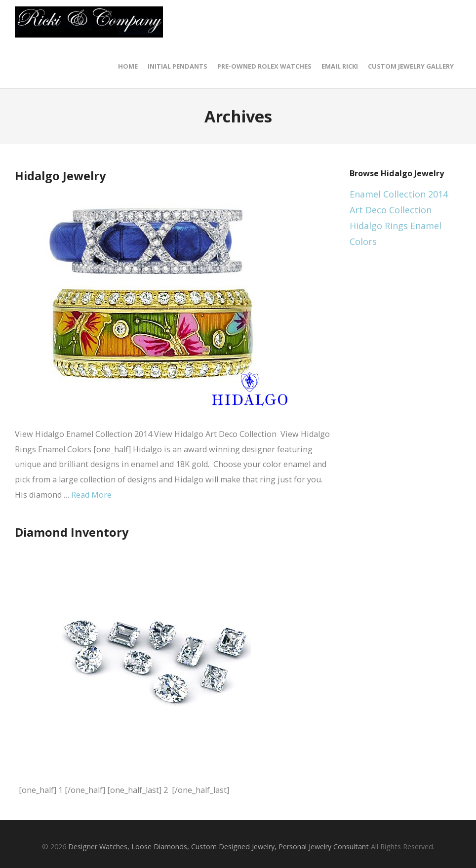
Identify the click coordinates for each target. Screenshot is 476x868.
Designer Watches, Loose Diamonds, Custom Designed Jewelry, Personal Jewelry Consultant (218, 847)
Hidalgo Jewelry (60, 176)
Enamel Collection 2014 (399, 194)
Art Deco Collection (391, 210)
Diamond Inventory (72, 532)
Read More (91, 495)
